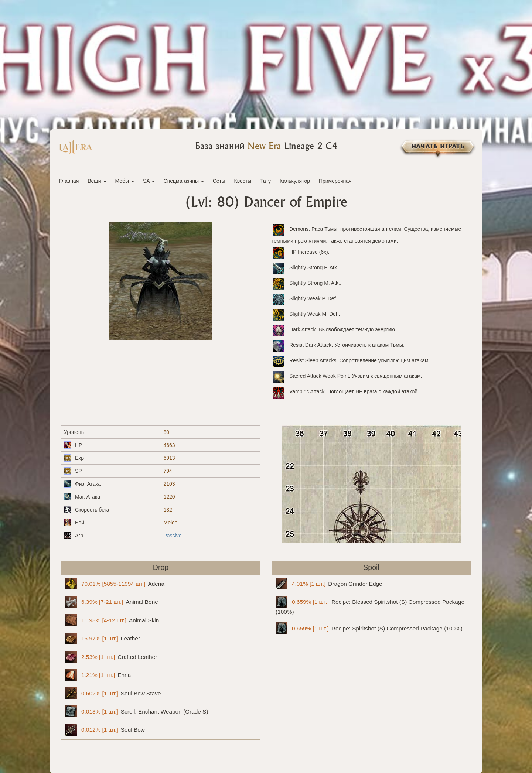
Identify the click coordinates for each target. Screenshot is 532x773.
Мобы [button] (125, 181)
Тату (265, 181)
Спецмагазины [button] (184, 181)
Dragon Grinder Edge (329, 584)
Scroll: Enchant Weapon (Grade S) (137, 711)
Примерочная (335, 181)
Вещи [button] (97, 181)
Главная (69, 181)
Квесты (243, 181)
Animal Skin (112, 620)
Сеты (219, 181)
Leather (103, 639)
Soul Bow (105, 730)
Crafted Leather (111, 657)
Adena (115, 584)
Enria (98, 675)
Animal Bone (112, 602)
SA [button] (149, 181)
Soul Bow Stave (113, 693)
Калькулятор (295, 181)
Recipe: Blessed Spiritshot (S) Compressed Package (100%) (370, 606)
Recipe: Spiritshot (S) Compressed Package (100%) (369, 628)
